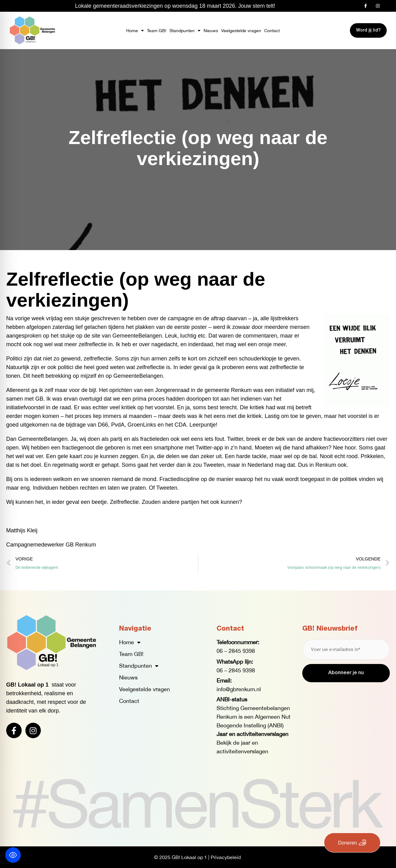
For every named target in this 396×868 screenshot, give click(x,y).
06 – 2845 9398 (236, 651)
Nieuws (211, 31)
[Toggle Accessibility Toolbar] (13, 855)
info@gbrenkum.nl (239, 689)
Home (135, 31)
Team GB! (157, 31)
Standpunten (185, 31)
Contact (272, 31)
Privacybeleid (226, 857)
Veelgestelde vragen (241, 31)
